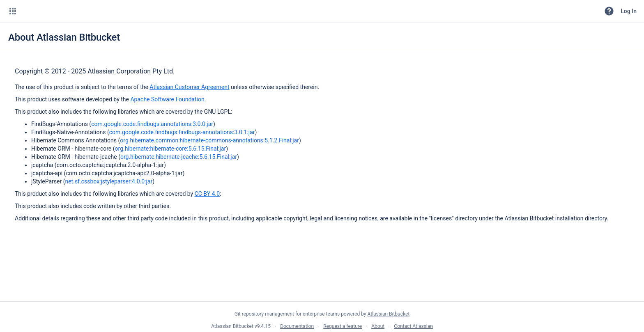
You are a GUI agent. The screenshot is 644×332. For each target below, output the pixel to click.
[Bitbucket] (51, 11)
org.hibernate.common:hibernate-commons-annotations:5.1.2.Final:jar (209, 140)
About (378, 326)
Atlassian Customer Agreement (189, 87)
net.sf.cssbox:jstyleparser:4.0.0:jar (109, 181)
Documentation (297, 326)
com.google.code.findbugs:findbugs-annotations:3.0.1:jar (182, 132)
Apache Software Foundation (167, 99)
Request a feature (343, 326)
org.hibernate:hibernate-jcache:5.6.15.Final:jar (179, 157)
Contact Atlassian (413, 326)
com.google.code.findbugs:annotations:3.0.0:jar (152, 124)
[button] (13, 11)
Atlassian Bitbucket (388, 314)
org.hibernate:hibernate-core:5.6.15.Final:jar (171, 149)
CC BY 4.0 (207, 194)
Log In (629, 11)
